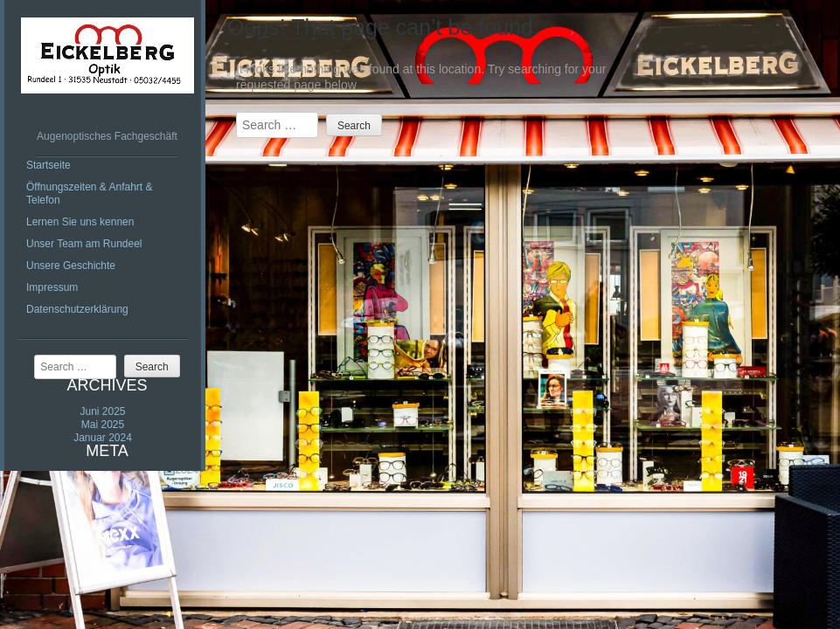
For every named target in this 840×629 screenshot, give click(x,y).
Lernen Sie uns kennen (80, 222)
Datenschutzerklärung (77, 309)
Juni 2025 (102, 411)
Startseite (49, 165)
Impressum (52, 287)
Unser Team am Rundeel (84, 244)
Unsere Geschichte (71, 266)
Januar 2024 (103, 438)
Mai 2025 (103, 425)
